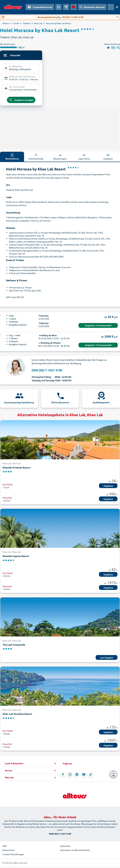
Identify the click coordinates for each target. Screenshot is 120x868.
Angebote (108, 158)
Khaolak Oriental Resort (17, 469)
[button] (31, 765)
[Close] (117, 17)
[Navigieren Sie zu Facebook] (63, 776)
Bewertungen (60, 158)
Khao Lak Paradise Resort (17, 716)
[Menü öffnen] (117, 7)
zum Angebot (107, 659)
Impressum (65, 848)
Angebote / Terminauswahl (98, 327)
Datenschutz (8, 852)
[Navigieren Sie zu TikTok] (91, 776)
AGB (4, 848)
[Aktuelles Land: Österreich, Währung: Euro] (111, 7)
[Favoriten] (74, 7)
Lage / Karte (84, 158)
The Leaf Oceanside (14, 646)
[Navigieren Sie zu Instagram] (70, 776)
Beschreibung (12, 158)
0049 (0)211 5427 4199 (47, 372)
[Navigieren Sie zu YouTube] (84, 776)
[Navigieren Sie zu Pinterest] (77, 776)
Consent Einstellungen (13, 856)
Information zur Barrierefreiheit (75, 852)
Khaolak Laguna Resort (16, 558)
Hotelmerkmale (36, 158)
